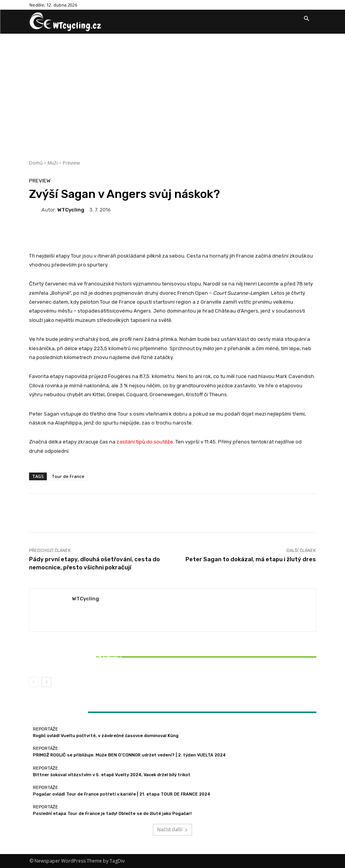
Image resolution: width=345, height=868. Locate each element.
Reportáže (76, 651)
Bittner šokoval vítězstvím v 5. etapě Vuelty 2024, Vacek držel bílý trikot (76, 660)
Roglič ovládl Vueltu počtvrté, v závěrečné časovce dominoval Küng (106, 736)
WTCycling (71, 210)
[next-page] (46, 682)
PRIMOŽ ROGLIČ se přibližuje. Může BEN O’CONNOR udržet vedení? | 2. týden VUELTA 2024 (129, 755)
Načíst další (172, 829)
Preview (71, 163)
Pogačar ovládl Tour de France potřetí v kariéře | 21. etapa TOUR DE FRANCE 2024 (122, 794)
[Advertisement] (172, 92)
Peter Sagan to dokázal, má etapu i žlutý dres (251, 559)
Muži (53, 163)
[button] (307, 19)
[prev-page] (34, 682)
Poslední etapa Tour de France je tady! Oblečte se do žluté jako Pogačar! (112, 814)
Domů (36, 163)
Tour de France (68, 476)
